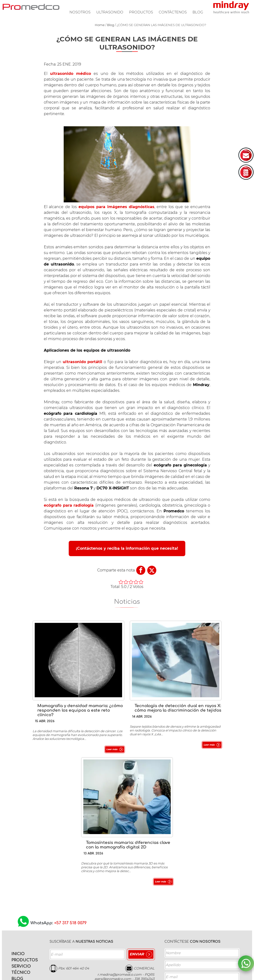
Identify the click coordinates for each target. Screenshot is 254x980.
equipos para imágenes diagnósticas (116, 207)
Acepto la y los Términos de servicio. (198, 960)
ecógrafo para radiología (69, 505)
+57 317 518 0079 (70, 779)
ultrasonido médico (71, 74)
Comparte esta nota (116, 570)
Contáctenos (173, 12)
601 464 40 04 (78, 825)
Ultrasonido (110, 12)
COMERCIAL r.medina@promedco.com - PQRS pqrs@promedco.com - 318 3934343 (124, 830)
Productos (141, 12)
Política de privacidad (202, 958)
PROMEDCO (31, 7)
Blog (198, 12)
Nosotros (80, 12)
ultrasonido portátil (83, 362)
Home (100, 25)
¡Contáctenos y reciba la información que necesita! (127, 548)
